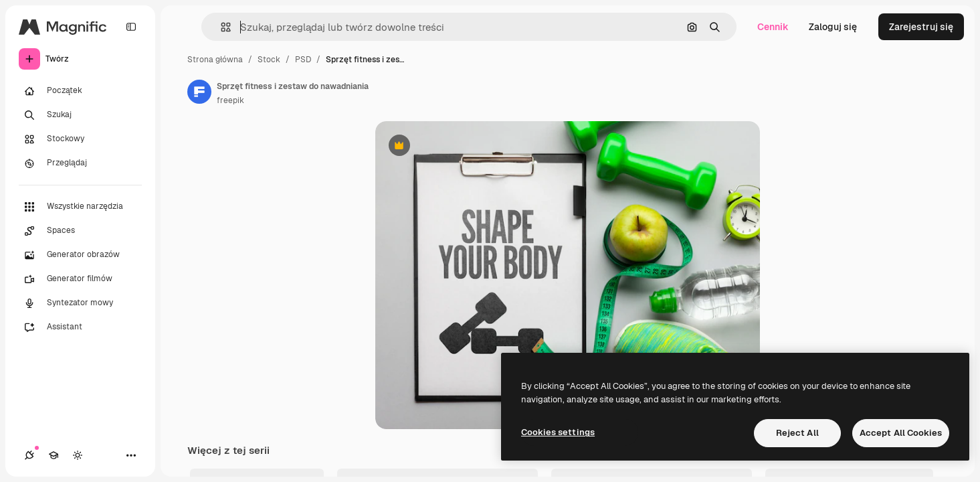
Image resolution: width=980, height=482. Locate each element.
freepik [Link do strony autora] (230, 100)
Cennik (773, 27)
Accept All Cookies (901, 433)
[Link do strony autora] (199, 92)
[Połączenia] (29, 455)
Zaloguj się (833, 27)
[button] (220, 27)
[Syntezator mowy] (80, 303)
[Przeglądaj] (80, 163)
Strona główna (215, 60)
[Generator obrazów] (80, 255)
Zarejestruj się (921, 27)
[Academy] (54, 455)
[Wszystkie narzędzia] (80, 207)
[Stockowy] (80, 139)
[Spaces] (80, 231)
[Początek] (80, 91)
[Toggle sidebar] (131, 27)
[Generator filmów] (80, 279)
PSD (303, 60)
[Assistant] (80, 327)
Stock (269, 60)
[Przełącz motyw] (78, 455)
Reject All (797, 433)
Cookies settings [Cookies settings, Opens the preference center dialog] (558, 432)
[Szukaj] (80, 115)
